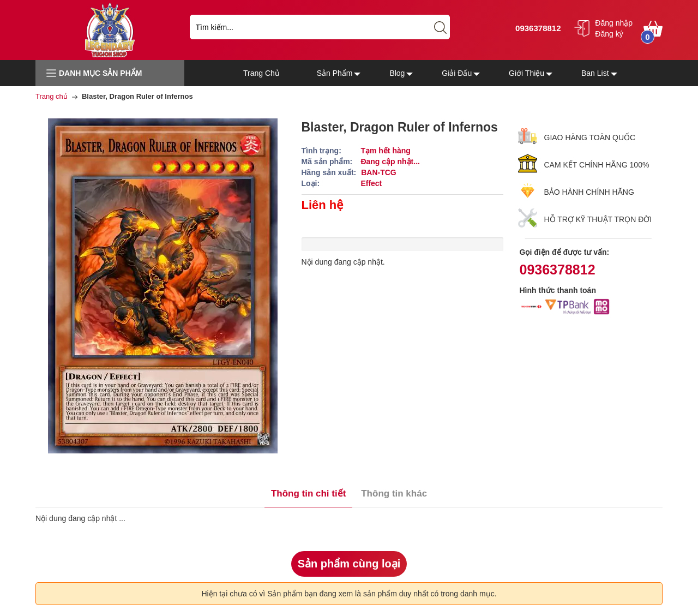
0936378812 (537, 28)
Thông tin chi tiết (308, 494)
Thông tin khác (394, 494)
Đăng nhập (614, 23)
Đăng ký (609, 34)
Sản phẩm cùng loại (349, 564)
